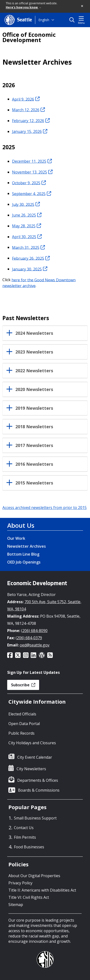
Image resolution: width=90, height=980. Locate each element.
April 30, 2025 (27, 237)
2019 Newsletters (34, 408)
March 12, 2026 (28, 110)
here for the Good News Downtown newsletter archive (39, 283)
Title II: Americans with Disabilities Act (42, 890)
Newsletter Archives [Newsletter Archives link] (27, 546)
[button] (82, 6)
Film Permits (25, 837)
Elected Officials (22, 714)
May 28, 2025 (27, 226)
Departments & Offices (38, 780)
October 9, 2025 (29, 183)
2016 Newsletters (34, 464)
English (44, 20)
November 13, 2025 (32, 172)
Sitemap (16, 905)
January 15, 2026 (30, 131)
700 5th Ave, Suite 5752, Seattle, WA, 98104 (44, 605)
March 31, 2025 (28, 247)
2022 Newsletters (34, 371)
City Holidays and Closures (32, 743)
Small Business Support (35, 818)
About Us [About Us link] (21, 525)
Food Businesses (29, 847)
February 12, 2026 (31, 121)
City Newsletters (31, 769)
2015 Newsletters (34, 483)
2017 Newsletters (34, 446)
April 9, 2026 (26, 99)
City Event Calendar (35, 757)
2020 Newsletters (34, 390)
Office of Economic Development (29, 37)
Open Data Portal (24, 724)
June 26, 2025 (27, 215)
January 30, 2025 (30, 269)
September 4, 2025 (32, 193)
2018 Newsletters (34, 427)
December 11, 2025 (32, 161)
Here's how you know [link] (23, 7)
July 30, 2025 (26, 204)
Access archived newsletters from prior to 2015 (45, 508)
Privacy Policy (20, 883)
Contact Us (24, 828)
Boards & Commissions (39, 790)
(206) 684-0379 (29, 638)
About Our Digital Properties (34, 876)
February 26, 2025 (31, 258)
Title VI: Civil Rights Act (29, 897)
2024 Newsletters (34, 333)
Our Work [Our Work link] (16, 538)
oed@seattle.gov (35, 645)
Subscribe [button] (23, 685)
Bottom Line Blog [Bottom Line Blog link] (23, 554)
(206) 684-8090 (34, 631)
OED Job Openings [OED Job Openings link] (24, 562)
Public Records (21, 733)
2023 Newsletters (34, 352)
